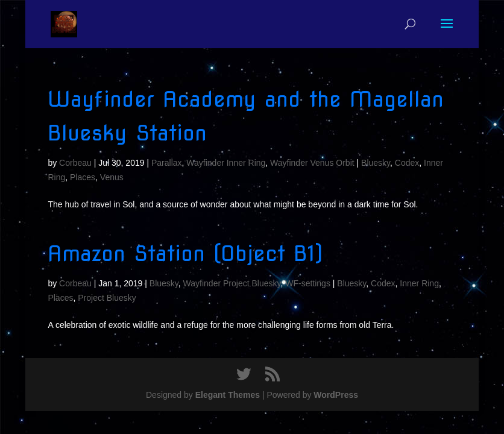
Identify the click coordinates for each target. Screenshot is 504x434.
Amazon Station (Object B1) (185, 253)
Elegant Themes (228, 395)
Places (83, 177)
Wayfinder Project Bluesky (232, 283)
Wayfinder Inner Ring (226, 163)
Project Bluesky (107, 298)
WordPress (336, 395)
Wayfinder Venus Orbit (312, 163)
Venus (112, 177)
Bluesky (376, 163)
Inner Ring (419, 283)
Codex (407, 163)
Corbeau (75, 163)
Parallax (167, 163)
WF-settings (308, 283)
